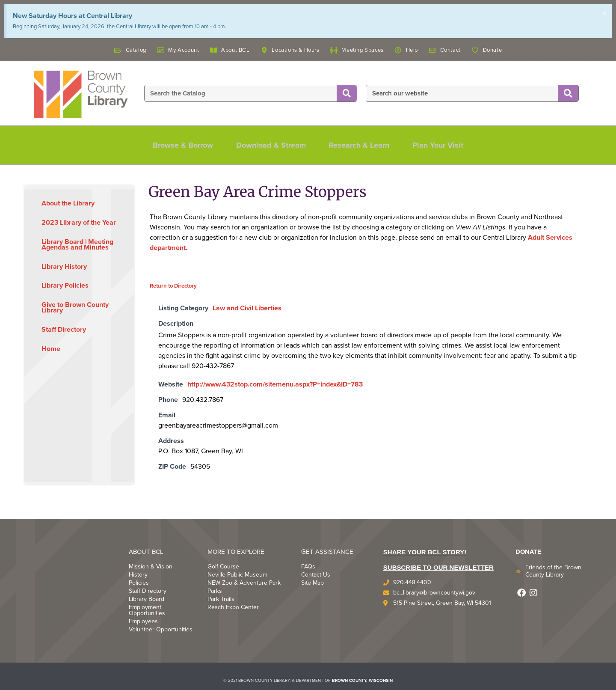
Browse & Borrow (179, 145)
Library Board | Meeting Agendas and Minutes (77, 245)
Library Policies (65, 286)
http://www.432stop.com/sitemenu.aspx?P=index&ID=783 (275, 384)
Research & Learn (361, 145)
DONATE (528, 552)
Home (51, 349)
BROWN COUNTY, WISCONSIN (362, 681)
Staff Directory (64, 330)
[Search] (347, 94)
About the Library (68, 203)
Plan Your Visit (442, 145)
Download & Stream (270, 145)
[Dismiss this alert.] (604, 14)
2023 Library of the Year (79, 223)
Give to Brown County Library (75, 308)
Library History (64, 267)
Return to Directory (173, 286)
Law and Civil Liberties (247, 308)
